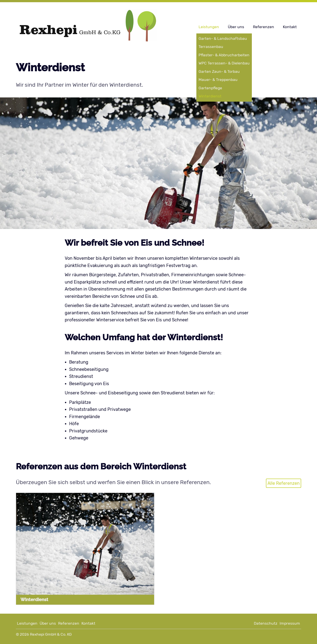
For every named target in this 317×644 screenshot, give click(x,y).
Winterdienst (34, 600)
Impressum (290, 623)
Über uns (236, 27)
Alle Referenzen (284, 483)
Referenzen (264, 27)
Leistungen (209, 27)
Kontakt (290, 27)
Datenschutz (266, 623)
